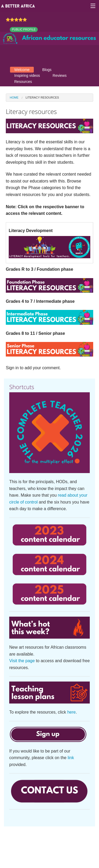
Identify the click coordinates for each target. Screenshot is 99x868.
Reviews (60, 75)
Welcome (22, 70)
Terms (61, 840)
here (72, 712)
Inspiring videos (27, 75)
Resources (23, 82)
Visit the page (22, 661)
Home (14, 97)
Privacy (79, 840)
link (71, 758)
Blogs (47, 70)
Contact (42, 840)
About (23, 840)
